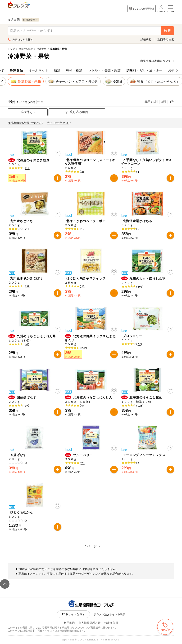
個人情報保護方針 (90, 623)
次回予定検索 (166, 39)
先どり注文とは (59, 123)
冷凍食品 (41, 49)
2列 (164, 102)
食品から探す (26, 49)
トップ (11, 49)
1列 (155, 102)
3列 (172, 102)
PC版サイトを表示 (74, 614)
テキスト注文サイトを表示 (109, 614)
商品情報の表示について (157, 61)
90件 (40, 102)
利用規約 (69, 623)
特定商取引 (111, 623)
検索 (168, 31)
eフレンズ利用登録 (142, 9)
